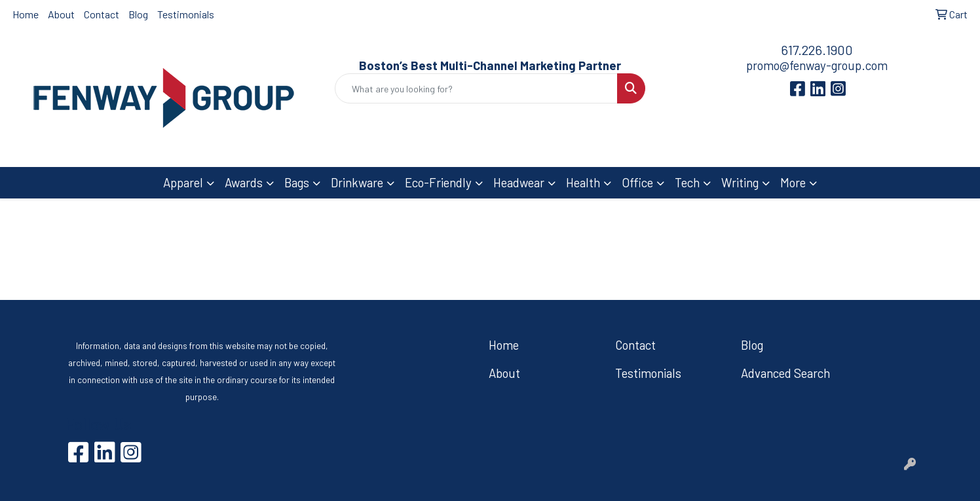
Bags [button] (297, 182)
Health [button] (583, 182)
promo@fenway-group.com (817, 65)
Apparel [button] (183, 182)
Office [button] (637, 182)
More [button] (793, 182)
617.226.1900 (817, 50)
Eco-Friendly (438, 182)
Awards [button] (244, 182)
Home (26, 14)
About (61, 14)
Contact (102, 14)
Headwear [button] (519, 182)
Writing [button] (740, 182)
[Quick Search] (477, 88)
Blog (138, 14)
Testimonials (186, 14)
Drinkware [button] (357, 182)
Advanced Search (785, 373)
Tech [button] (687, 182)
